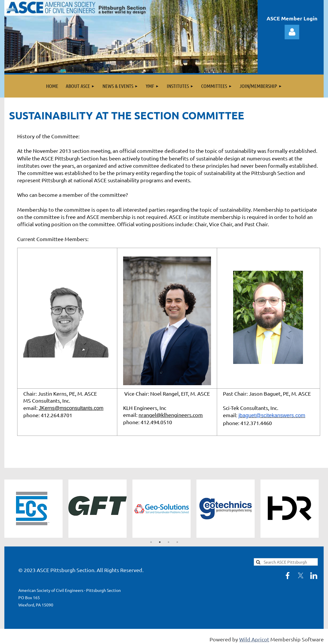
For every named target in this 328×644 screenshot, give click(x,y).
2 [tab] (160, 543)
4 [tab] (177, 543)
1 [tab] (151, 543)
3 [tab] (169, 543)
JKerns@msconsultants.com (72, 409)
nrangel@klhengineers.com (171, 416)
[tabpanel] (36, 510)
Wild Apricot (254, 640)
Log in (292, 32)
